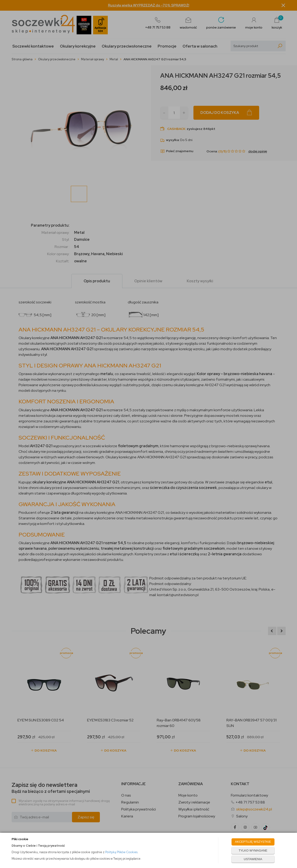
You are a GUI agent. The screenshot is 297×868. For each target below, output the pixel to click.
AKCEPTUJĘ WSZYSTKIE (253, 842)
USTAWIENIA (253, 859)
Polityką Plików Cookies (121, 852)
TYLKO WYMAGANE (253, 850)
